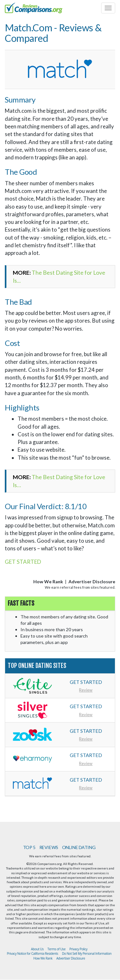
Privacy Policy (79, 949)
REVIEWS (49, 847)
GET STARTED (23, 562)
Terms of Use (56, 949)
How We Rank (48, 582)
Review (86, 690)
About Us (37, 949)
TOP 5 (29, 847)
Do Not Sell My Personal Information (87, 953)
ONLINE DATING (79, 847)
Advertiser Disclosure (92, 582)
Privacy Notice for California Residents (33, 953)
